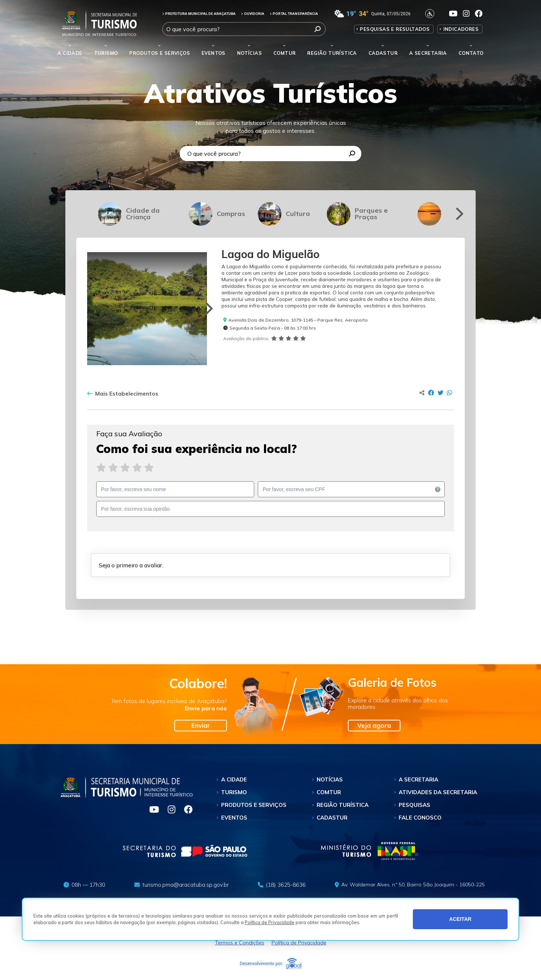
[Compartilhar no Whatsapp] (450, 393)
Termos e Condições (240, 943)
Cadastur (383, 53)
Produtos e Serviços (160, 53)
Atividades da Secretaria (438, 792)
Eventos (234, 818)
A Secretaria (418, 779)
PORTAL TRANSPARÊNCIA (294, 14)
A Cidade (70, 53)
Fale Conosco (420, 818)
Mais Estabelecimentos (123, 394)
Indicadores (461, 29)
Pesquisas (414, 805)
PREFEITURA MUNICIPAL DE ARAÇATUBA (199, 14)
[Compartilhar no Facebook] (431, 393)
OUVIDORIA (253, 14)
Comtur (284, 53)
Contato (471, 53)
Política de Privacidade (270, 922)
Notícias (249, 53)
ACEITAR (460, 919)
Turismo (234, 792)
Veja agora (374, 725)
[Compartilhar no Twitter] (440, 393)
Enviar (201, 725)
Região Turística (332, 53)
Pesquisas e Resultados (395, 29)
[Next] (458, 214)
